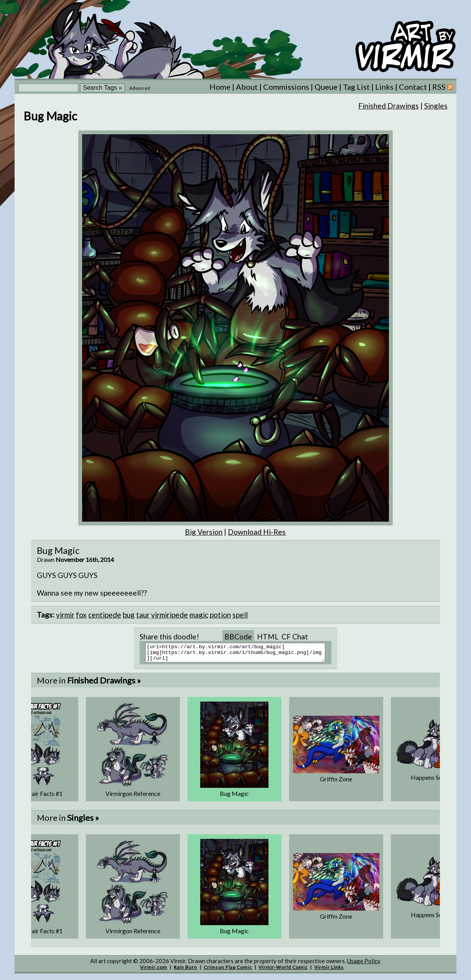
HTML (268, 637)
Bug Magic (234, 797)
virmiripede (170, 615)
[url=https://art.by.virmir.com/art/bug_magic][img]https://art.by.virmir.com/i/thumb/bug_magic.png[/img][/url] (240, 654)
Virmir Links (329, 971)
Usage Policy (364, 964)
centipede (105, 615)
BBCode (238, 637)
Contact (413, 87)
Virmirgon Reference (133, 797)
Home (220, 87)
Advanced (140, 88)
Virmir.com (154, 971)
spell (240, 615)
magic (199, 615)
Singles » (83, 821)
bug (129, 615)
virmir (65, 615)
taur (143, 615)
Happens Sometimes (438, 781)
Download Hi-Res (257, 532)
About (247, 87)
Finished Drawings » (104, 684)
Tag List (356, 87)
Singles (436, 106)
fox (81, 615)
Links (384, 87)
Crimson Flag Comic (228, 971)
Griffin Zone (336, 782)
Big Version (204, 532)
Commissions (286, 87)
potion (220, 615)
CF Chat (295, 637)
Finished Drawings (389, 106)
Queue (326, 87)
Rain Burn (185, 971)
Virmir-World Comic (283, 971)
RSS (442, 87)
